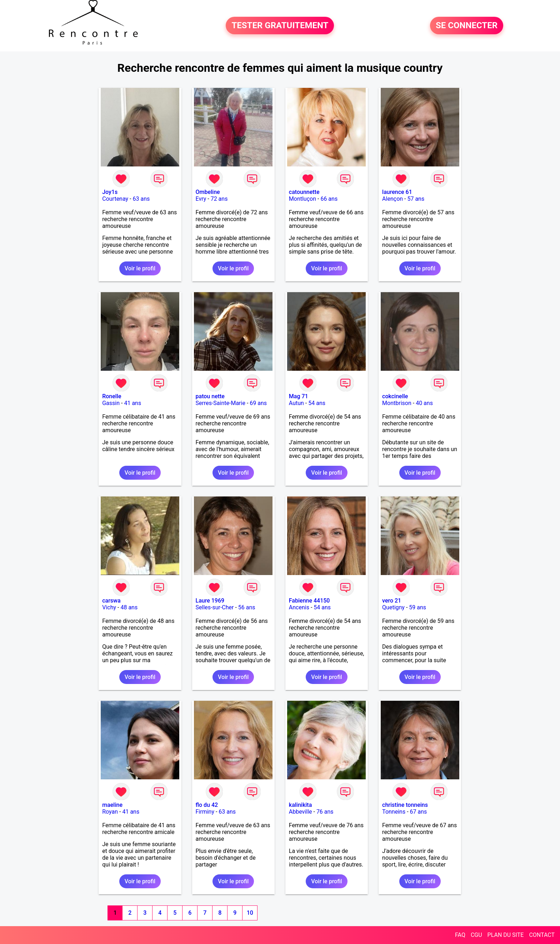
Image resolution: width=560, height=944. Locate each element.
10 (250, 913)
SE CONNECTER (467, 26)
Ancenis (299, 607)
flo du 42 (207, 805)
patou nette (210, 396)
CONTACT (542, 935)
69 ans (258, 403)
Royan (110, 812)
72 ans (219, 199)
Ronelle (112, 396)
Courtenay (115, 199)
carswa (111, 601)
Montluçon (302, 199)
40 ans (424, 403)
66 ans (329, 199)
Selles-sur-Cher (215, 607)
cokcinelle (395, 396)
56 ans (247, 607)
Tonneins (394, 812)
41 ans (132, 403)
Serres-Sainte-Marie (221, 403)
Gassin (111, 403)
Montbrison (397, 403)
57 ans (416, 199)
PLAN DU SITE (506, 935)
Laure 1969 (210, 601)
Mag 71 (299, 396)
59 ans (417, 607)
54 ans (317, 403)
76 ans (325, 812)
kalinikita (300, 805)
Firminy (205, 812)
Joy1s (110, 192)
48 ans (129, 607)
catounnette (304, 192)
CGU (476, 935)
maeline (112, 805)
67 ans (419, 812)
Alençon (392, 199)
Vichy (109, 607)
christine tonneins (405, 805)
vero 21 (392, 601)
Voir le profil (140, 268)
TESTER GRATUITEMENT (280, 26)
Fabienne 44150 (309, 601)
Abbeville (301, 812)
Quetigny (393, 607)
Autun (296, 403)
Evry (201, 199)
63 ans (141, 199)
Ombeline (208, 192)
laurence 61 (397, 192)
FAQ (460, 935)
